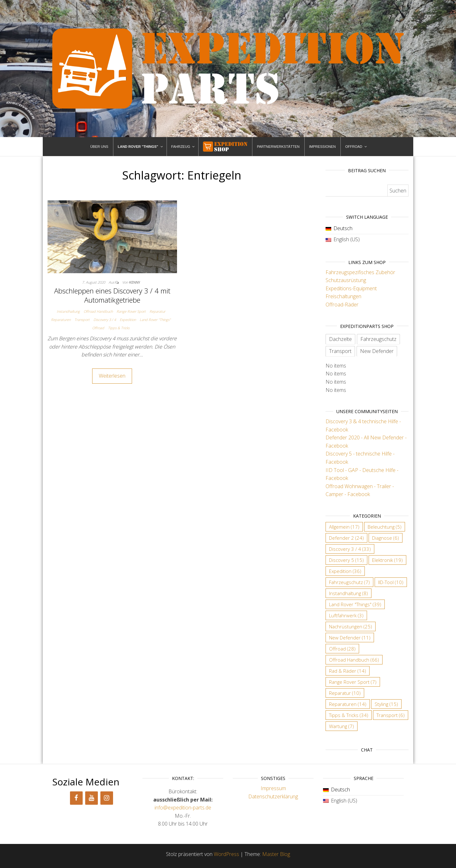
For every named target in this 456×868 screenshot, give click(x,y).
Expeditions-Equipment (351, 288)
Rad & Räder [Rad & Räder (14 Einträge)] (348, 671)
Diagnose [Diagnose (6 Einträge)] (386, 538)
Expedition (128, 320)
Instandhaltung (68, 311)
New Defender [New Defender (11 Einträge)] (350, 638)
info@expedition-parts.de (183, 808)
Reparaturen (61, 320)
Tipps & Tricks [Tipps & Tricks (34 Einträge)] (349, 715)
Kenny (135, 282)
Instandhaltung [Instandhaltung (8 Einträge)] (348, 593)
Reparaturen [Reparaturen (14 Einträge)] (348, 704)
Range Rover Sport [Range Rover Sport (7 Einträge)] (353, 682)
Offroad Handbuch (98, 311)
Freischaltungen (343, 296)
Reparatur (157, 311)
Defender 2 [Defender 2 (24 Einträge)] (346, 538)
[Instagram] (107, 798)
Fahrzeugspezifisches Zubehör (360, 272)
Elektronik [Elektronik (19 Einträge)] (387, 560)
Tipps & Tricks (119, 328)
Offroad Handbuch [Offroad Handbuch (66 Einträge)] (354, 660)
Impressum (273, 788)
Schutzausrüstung (346, 280)
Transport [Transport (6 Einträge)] (391, 715)
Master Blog (276, 854)
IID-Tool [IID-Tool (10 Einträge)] (391, 582)
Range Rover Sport (131, 311)
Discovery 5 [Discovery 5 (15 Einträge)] (346, 560)
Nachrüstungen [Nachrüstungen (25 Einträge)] (351, 626)
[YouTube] (92, 798)
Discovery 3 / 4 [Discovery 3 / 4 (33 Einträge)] (350, 549)
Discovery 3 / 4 (105, 320)
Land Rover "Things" (155, 320)
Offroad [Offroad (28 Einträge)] (342, 649)
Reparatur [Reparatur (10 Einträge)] (345, 693)
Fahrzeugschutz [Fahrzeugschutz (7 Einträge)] (349, 582)
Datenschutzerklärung (273, 796)
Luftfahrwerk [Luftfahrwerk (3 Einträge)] (346, 615)
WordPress (226, 854)
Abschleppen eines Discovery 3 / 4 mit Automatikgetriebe (112, 295)
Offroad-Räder (342, 305)
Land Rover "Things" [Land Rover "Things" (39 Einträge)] (355, 604)
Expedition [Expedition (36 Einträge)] (345, 571)
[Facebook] (76, 798)
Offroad (98, 328)
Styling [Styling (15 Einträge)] (386, 704)
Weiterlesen (112, 376)
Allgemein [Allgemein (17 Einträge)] (344, 527)
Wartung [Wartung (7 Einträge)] (342, 726)
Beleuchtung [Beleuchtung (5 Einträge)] (385, 527)
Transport (82, 320)
